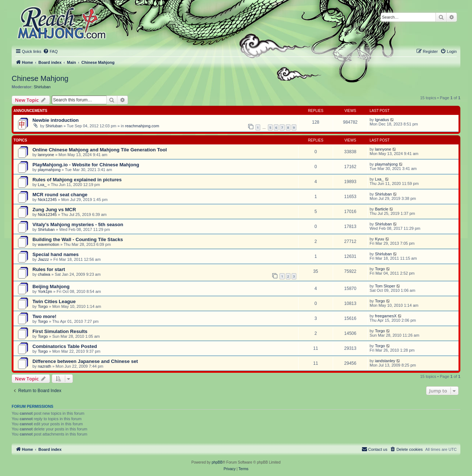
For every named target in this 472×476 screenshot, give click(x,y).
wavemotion (49, 244)
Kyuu (380, 239)
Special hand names (56, 254)
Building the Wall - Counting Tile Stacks (78, 239)
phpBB (217, 462)
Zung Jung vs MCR (54, 210)
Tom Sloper (385, 286)
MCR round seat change (60, 195)
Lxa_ (42, 185)
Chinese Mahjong (40, 78)
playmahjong (49, 170)
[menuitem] (50, 51)
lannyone (46, 155)
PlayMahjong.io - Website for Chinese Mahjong (86, 165)
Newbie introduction (56, 120)
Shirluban (42, 87)
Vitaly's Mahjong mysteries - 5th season (78, 225)
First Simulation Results (60, 331)
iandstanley (385, 361)
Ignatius (382, 120)
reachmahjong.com (142, 126)
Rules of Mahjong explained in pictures (77, 180)
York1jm (45, 291)
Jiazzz (44, 259)
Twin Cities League (54, 301)
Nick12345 (47, 200)
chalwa (44, 274)
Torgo (380, 269)
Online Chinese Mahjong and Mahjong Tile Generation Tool (100, 150)
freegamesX (386, 316)
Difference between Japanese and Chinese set (85, 361)
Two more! (44, 316)
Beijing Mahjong (51, 287)
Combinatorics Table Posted (65, 346)
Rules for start (49, 269)
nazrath (45, 366)
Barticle (382, 209)
